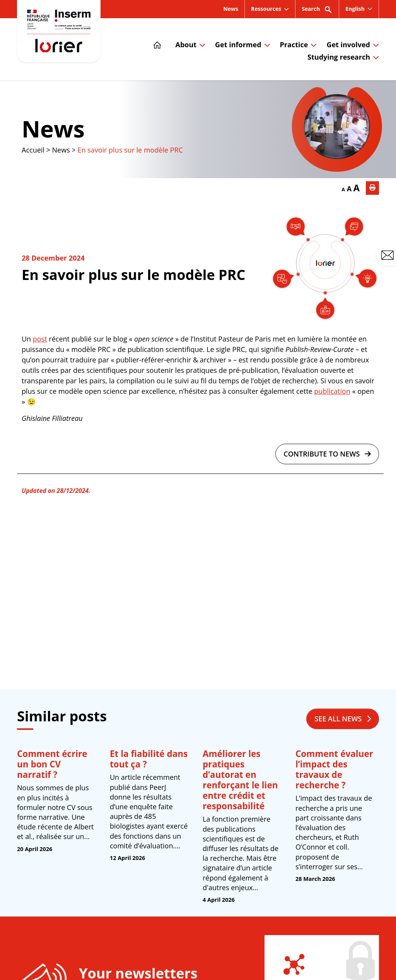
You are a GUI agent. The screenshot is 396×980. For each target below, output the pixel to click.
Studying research (339, 57)
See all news (343, 719)
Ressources (266, 9)
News (231, 9)
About (186, 45)
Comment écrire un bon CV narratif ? (52, 764)
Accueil (33, 150)
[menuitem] (359, 9)
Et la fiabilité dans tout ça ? (149, 759)
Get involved (348, 45)
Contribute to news (327, 454)
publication (332, 391)
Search (317, 11)
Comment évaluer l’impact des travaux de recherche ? (334, 769)
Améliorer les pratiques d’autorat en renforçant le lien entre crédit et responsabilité (240, 780)
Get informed (238, 45)
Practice (294, 45)
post (40, 339)
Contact (389, 256)
